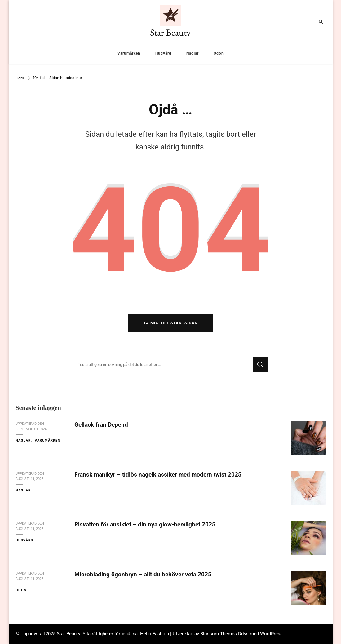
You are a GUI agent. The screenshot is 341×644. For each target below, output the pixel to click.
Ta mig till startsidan (171, 323)
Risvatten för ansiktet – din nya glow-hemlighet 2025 (145, 524)
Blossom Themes (219, 634)
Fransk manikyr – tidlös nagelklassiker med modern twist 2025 (158, 475)
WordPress (271, 634)
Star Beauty (170, 32)
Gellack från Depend (101, 425)
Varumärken (129, 53)
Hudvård (163, 53)
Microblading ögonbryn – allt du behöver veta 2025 (143, 574)
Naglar (193, 53)
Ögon (219, 53)
